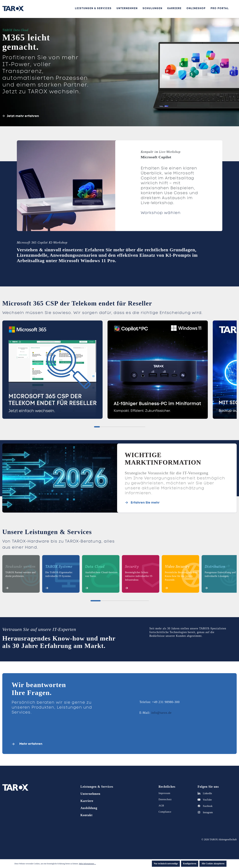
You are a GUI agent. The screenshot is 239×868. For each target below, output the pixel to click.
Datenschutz (165, 799)
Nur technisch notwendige (166, 864)
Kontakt (87, 815)
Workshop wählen (161, 213)
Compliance (165, 812)
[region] (119, 371)
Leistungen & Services (97, 787)
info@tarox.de (161, 713)
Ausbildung (89, 808)
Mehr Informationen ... (87, 864)
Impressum (164, 793)
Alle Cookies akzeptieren (213, 864)
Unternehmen (90, 794)
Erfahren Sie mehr (145, 502)
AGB (161, 806)
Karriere (87, 801)
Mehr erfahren (31, 744)
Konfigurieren (190, 864)
